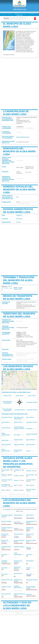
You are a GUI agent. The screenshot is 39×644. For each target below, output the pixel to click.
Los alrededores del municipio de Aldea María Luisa (19, 503)
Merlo (15, 485)
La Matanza (17, 470)
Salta (28, 485)
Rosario (4, 475)
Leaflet (13, 389)
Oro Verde (17, 435)
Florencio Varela (31, 489)
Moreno (16, 490)
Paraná (18, 222)
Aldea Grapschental (6, 434)
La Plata (16, 476)
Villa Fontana (5, 422)
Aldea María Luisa (20, 9)
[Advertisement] (19, 83)
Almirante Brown (31, 480)
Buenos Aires (5, 470)
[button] (4, 373)
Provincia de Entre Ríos (7, 14)
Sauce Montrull (30, 440)
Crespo (28, 451)
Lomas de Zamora (7, 480)
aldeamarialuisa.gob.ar (23, 137)
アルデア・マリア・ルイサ (7, 288)
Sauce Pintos (19, 396)
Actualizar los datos (9, 55)
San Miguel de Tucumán (6, 485)
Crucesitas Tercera (32, 422)
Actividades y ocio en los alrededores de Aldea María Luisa (17, 605)
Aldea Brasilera (31, 445)
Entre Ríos (19, 219)
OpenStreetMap (26, 389)
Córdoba (29, 471)
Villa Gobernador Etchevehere (7, 402)
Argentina (19, 215)
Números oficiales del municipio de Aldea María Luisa (19, 190)
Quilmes (16, 480)
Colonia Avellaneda (32, 434)
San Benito (29, 429)
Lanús (3, 490)
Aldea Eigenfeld (6, 445)
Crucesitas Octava (32, 402)
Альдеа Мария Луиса (18, 288)
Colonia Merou (6, 428)
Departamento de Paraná (20, 14)
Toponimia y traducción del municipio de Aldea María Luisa (19, 280)
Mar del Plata (30, 475)
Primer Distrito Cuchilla (18, 451)
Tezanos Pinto (7, 396)
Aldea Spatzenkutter (6, 450)
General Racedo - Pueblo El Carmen (19, 428)
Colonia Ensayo (18, 440)
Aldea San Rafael (19, 445)
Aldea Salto (5, 440)
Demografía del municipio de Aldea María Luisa (19, 151)
